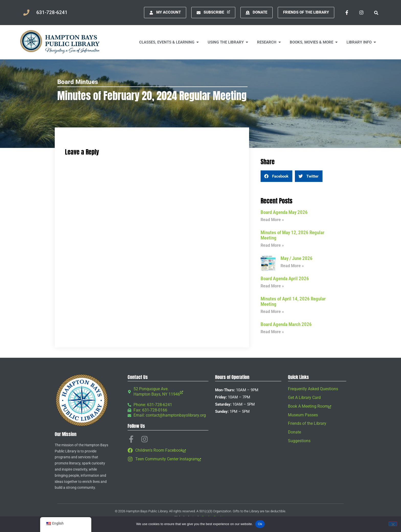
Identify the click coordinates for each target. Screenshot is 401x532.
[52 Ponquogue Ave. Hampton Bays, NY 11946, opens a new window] (168, 392)
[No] (393, 524)
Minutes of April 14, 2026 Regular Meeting (293, 301)
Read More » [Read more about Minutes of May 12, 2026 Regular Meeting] (272, 245)
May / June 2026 (297, 258)
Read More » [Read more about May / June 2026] (292, 266)
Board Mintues (78, 82)
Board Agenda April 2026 (285, 279)
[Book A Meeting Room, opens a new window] (317, 406)
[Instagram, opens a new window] (361, 13)
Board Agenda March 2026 (286, 324)
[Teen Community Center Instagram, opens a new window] (168, 459)
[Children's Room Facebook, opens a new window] (168, 450)
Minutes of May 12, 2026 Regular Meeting (292, 235)
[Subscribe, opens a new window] (213, 13)
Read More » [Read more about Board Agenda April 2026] (272, 286)
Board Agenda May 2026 (284, 212)
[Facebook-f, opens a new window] (347, 13)
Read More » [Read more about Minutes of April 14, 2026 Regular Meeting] (272, 312)
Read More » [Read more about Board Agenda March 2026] (272, 332)
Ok (260, 524)
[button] (376, 13)
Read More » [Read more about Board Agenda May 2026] (272, 220)
